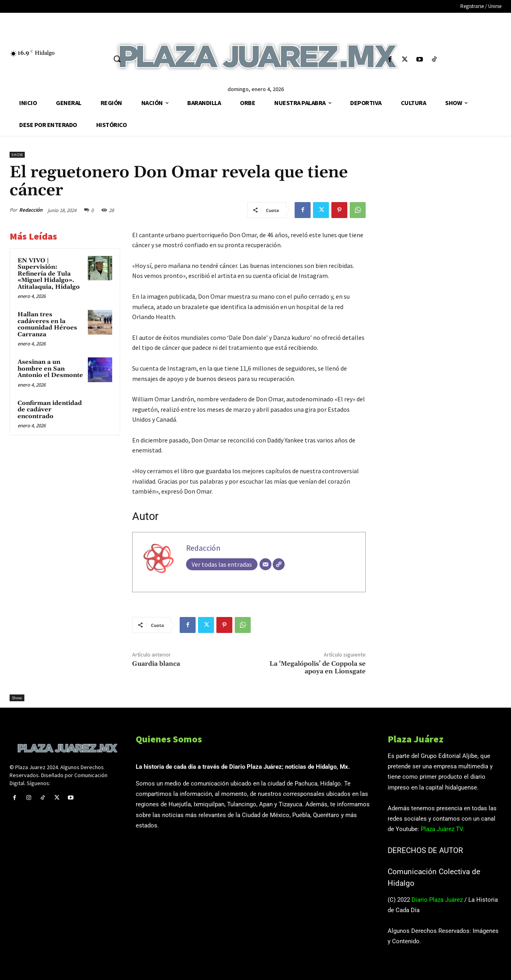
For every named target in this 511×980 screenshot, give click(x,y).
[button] (117, 59)
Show (17, 155)
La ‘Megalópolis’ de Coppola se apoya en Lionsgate (318, 668)
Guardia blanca (156, 664)
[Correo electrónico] (265, 564)
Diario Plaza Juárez (437, 900)
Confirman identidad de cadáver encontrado (50, 410)
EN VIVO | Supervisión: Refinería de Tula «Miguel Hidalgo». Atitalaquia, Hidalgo (49, 274)
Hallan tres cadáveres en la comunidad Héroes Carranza (47, 324)
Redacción (31, 210)
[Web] (279, 564)
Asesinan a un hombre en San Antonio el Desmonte (50, 369)
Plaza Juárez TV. (443, 829)
